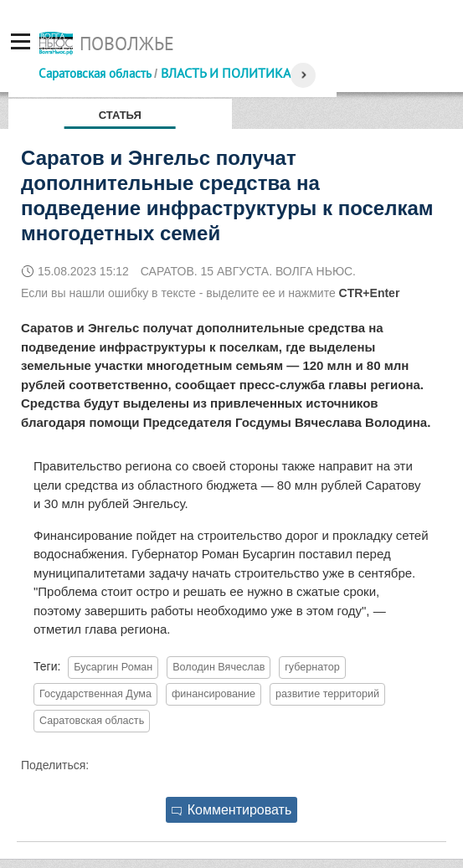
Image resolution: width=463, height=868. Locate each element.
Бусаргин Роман (113, 667)
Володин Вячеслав (219, 667)
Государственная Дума (95, 694)
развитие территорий (327, 694)
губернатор (312, 667)
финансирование (213, 694)
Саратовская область (95, 73)
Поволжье (127, 44)
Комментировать (232, 810)
